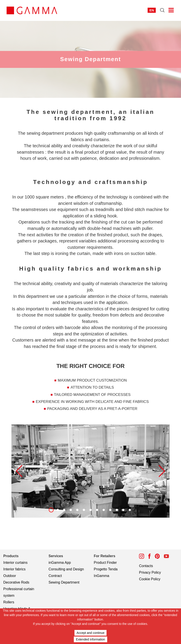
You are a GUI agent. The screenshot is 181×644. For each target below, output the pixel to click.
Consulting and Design (66, 569)
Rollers (9, 602)
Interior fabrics (14, 569)
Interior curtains (15, 563)
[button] (19, 471)
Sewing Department (64, 582)
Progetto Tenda (106, 569)
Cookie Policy (150, 579)
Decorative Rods (16, 582)
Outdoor (10, 576)
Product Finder (105, 563)
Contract (55, 576)
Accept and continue (91, 633)
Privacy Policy (150, 572)
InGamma (101, 576)
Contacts (146, 566)
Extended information (90, 639)
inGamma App (60, 563)
